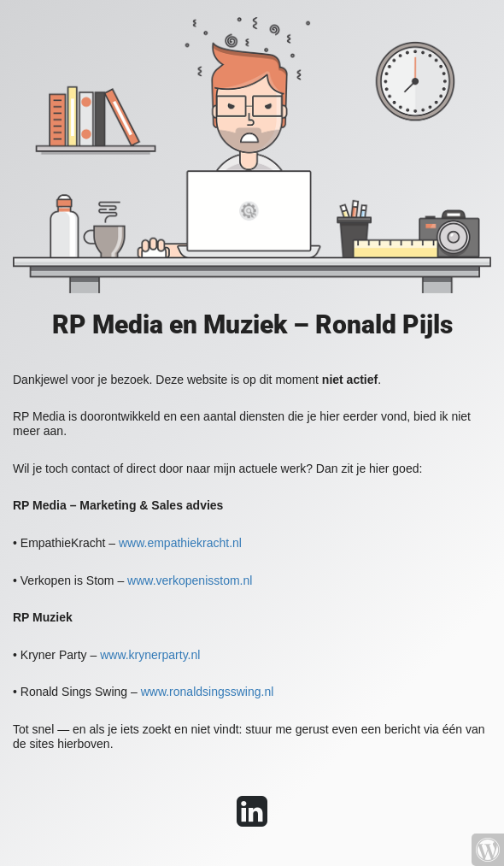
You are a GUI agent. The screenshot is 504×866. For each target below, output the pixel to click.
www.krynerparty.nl (150, 655)
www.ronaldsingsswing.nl (208, 692)
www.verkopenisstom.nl (190, 580)
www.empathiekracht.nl (180, 543)
